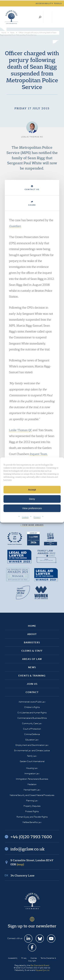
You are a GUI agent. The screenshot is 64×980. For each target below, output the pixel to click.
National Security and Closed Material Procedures (32, 795)
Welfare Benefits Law (32, 822)
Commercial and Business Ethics (32, 718)
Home (32, 626)
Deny (32, 499)
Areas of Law (32, 659)
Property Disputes (32, 806)
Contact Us (32, 188)
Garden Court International (32, 761)
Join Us (32, 684)
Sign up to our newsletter (32, 926)
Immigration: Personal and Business (32, 779)
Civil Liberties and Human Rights (32, 713)
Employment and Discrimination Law (32, 745)
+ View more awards (32, 525)
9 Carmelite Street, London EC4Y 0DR (32, 862)
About (32, 634)
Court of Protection (32, 729)
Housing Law (32, 768)
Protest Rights (32, 811)
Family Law (32, 756)
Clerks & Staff (32, 651)
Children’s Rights (32, 707)
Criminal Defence (32, 734)
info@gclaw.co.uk (27, 849)
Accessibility (13, 958)
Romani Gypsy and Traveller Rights (32, 817)
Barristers (32, 642)
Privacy (37, 517)
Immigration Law (32, 773)
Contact (32, 692)
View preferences (32, 508)
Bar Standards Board (40, 965)
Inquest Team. (38, 454)
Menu (56, 17)
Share (32, 203)
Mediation (32, 784)
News (32, 667)
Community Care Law (32, 723)
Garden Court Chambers (11, 17)
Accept (32, 490)
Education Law (32, 740)
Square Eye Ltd (42, 970)
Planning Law (32, 801)
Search (40, 17)
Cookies (25, 517)
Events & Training (32, 676)
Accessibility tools (49, 3)
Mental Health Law (32, 790)
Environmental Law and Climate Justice (32, 750)
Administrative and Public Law (32, 702)
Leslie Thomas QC (20, 430)
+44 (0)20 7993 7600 (48, 17)
